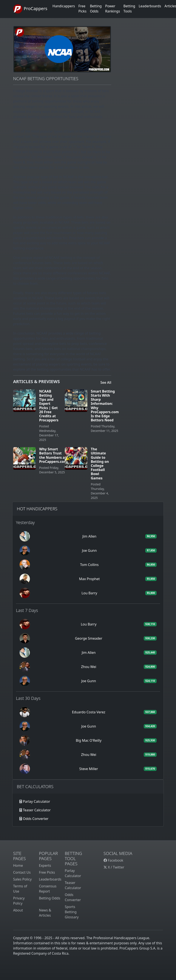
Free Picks (47, 872)
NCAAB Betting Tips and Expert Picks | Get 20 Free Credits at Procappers (49, 406)
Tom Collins (89, 565)
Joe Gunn (89, 550)
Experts (45, 865)
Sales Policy (22, 879)
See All (106, 382)
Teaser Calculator (37, 810)
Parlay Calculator (36, 801)
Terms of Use (20, 889)
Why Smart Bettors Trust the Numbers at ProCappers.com (53, 455)
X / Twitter (114, 867)
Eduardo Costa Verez (89, 712)
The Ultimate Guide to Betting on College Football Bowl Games (100, 463)
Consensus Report (48, 889)
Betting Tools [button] (129, 9)
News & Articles (45, 913)
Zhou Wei (89, 667)
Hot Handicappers (37, 509)
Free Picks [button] (82, 9)
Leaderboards (150, 6)
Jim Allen (89, 536)
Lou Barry (89, 593)
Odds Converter (36, 819)
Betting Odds (50, 898)
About (18, 910)
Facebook (113, 860)
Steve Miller (89, 769)
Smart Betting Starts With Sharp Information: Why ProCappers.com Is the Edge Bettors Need (105, 406)
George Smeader (89, 638)
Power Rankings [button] (113, 9)
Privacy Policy (19, 901)
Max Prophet (89, 579)
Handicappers (64, 6)
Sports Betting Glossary (72, 912)
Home (18, 865)
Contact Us (22, 872)
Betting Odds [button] (96, 9)
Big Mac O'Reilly (89, 740)
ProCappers (30, 9)
